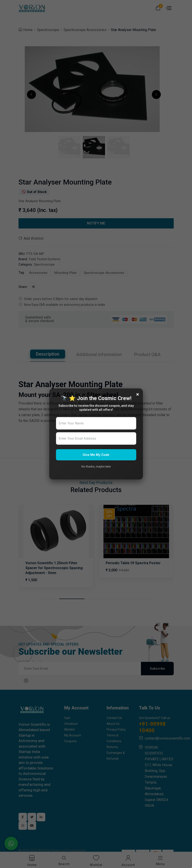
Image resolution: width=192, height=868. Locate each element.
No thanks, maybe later (96, 466)
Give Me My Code (96, 455)
